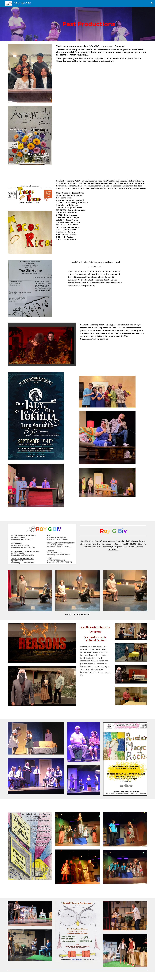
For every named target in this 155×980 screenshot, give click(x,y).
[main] (77, 24)
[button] (152, 3)
